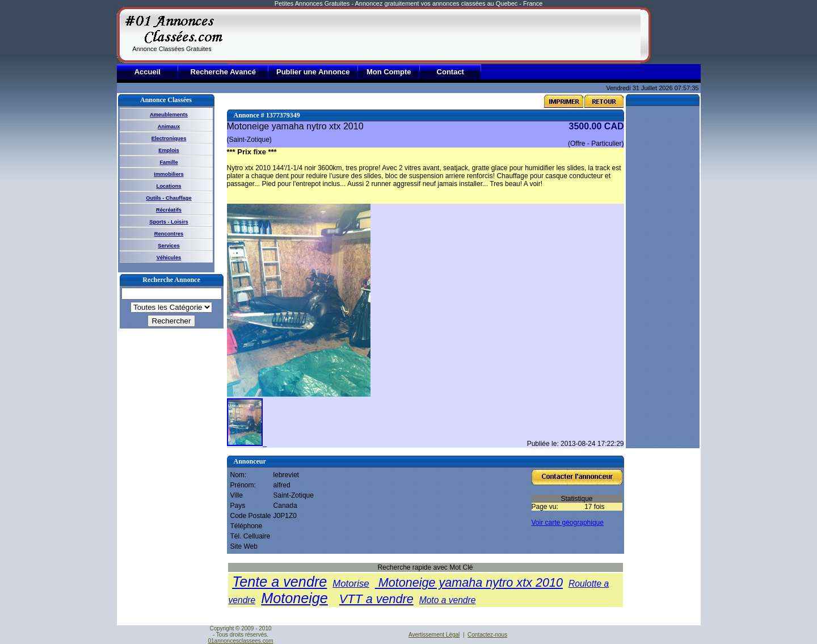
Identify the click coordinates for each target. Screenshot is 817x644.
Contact (450, 72)
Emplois (169, 150)
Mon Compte (389, 72)
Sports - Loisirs (169, 222)
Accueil (148, 72)
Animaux (169, 127)
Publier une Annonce (313, 72)
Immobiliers (169, 174)
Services (169, 246)
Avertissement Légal (434, 635)
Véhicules (169, 258)
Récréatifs (169, 210)
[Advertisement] (434, 35)
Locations (169, 186)
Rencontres (169, 234)
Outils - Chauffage (169, 198)
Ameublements (169, 115)
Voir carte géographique (568, 523)
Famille (169, 162)
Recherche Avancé (223, 72)
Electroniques (169, 138)
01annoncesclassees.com (240, 641)
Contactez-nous (487, 635)
